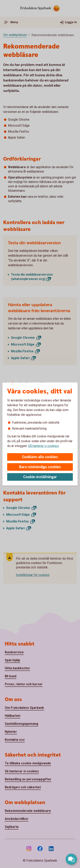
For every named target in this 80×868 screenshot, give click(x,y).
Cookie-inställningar (40, 477)
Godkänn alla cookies (40, 457)
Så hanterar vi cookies (43, 446)
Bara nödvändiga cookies (40, 467)
